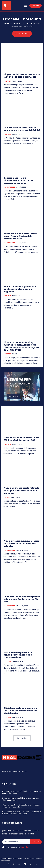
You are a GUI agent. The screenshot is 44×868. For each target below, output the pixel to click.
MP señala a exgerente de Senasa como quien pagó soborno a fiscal (18, 655)
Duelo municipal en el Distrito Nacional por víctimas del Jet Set (22, 129)
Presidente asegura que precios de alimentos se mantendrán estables (21, 543)
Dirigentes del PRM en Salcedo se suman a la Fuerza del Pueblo (22, 76)
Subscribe (36, 842)
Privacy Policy (24, 847)
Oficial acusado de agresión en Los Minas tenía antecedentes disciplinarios (21, 711)
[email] (16, 842)
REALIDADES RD (10, 187)
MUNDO (7, 497)
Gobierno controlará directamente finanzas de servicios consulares (18, 180)
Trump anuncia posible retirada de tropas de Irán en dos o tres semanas (21, 490)
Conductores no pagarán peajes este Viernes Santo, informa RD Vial (22, 599)
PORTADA (7, 81)
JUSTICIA (7, 662)
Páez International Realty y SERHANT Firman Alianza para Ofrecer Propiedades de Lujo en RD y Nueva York (21, 346)
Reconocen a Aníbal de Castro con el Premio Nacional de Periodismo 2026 (20, 236)
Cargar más (22, 738)
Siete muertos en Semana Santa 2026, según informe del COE (21, 439)
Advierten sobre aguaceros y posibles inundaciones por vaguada (20, 289)
